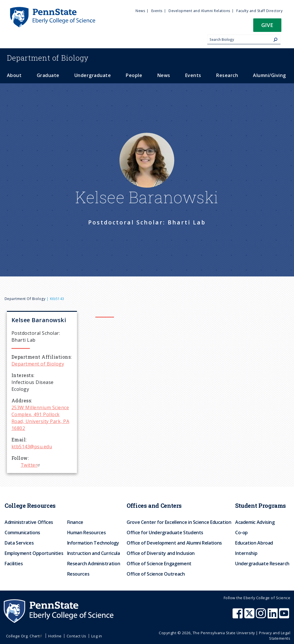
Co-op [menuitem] (241, 532)
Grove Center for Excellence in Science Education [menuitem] (179, 522)
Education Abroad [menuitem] (254, 543)
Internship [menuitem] (246, 553)
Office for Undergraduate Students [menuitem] (165, 532)
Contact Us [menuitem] (77, 636)
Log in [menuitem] (97, 636)
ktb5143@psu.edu (32, 447)
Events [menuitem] (157, 11)
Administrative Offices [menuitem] (29, 522)
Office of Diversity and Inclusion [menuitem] (161, 553)
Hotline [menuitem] (55, 636)
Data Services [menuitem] (19, 543)
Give (267, 25)
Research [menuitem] (227, 75)
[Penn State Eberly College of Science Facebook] (238, 616)
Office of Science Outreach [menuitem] (156, 574)
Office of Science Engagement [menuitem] (159, 564)
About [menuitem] (14, 75)
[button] (267, 27)
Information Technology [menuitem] (93, 543)
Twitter (31, 465)
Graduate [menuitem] (48, 75)
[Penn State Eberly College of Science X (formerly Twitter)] (250, 616)
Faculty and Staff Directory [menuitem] (259, 11)
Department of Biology (25, 299)
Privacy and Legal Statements (275, 636)
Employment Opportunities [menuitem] (34, 553)
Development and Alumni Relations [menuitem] (199, 11)
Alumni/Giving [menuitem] (269, 75)
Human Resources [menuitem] (87, 532)
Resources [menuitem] (78, 574)
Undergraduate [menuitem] (93, 75)
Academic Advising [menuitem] (255, 522)
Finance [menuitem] (75, 522)
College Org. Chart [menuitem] (25, 636)
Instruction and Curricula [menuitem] (94, 553)
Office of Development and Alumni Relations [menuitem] (174, 543)
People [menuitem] (134, 75)
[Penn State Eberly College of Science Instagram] (262, 616)
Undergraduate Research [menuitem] (262, 564)
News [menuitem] (140, 11)
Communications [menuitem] (22, 532)
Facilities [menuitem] (14, 564)
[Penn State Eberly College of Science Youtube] (285, 616)
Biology (48, 58)
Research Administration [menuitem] (94, 564)
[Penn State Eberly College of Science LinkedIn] (273, 616)
